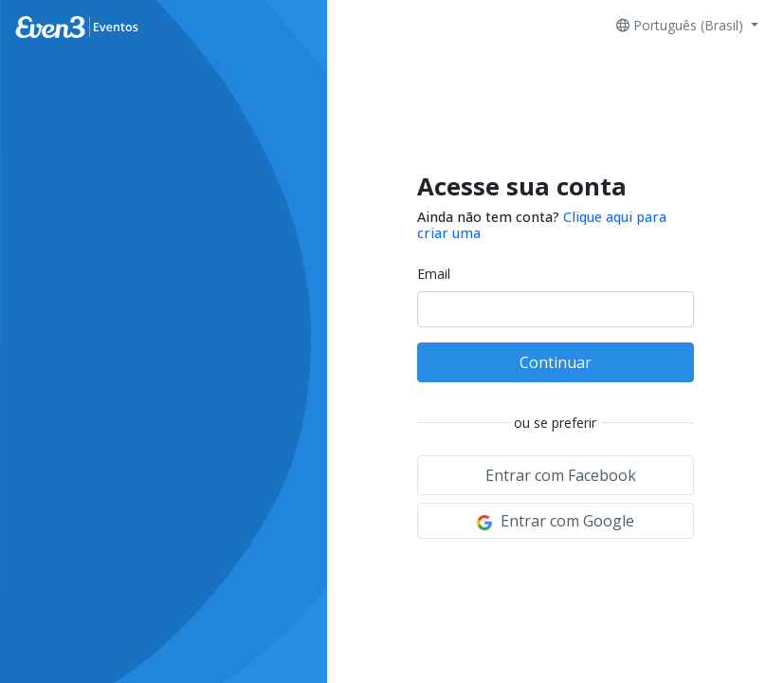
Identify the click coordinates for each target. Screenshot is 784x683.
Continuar (556, 362)
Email (434, 274)
